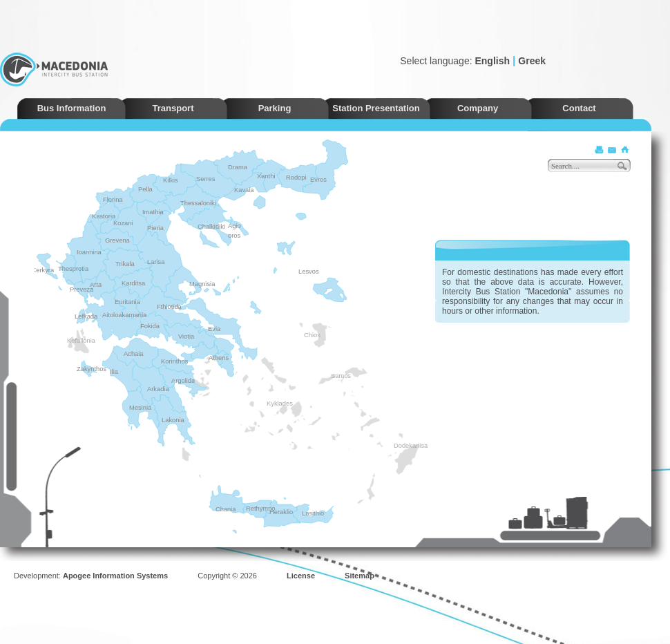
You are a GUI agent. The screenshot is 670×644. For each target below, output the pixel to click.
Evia (214, 329)
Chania (226, 509)
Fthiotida (169, 307)
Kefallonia (71, 341)
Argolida (183, 381)
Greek (532, 61)
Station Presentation (376, 108)
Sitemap (360, 576)
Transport (173, 108)
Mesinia (140, 408)
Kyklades (271, 404)
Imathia (153, 212)
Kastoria (104, 216)
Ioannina (89, 252)
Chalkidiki (211, 227)
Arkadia (158, 389)
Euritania (127, 302)
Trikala (125, 264)
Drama (238, 167)
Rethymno (261, 509)
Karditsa (133, 283)
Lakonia (173, 420)
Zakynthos (92, 369)
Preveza (82, 290)
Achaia (134, 354)
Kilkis (171, 180)
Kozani (123, 223)
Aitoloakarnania (124, 315)
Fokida (150, 326)
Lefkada (86, 316)
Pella (145, 189)
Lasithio (313, 513)
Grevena (117, 240)
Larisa (156, 262)
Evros (318, 180)
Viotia (186, 337)
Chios (308, 335)
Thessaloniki (198, 203)
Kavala (244, 190)
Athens (219, 358)
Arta (96, 285)
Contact (579, 108)
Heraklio (281, 512)
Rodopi (296, 178)
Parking (275, 108)
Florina (113, 200)
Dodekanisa (398, 446)
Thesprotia (73, 269)
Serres (205, 179)
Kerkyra (43, 270)
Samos (335, 376)
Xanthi (266, 176)
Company (478, 108)
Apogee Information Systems (115, 576)
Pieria (155, 228)
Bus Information (72, 108)
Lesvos (309, 272)
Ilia (114, 372)
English (492, 61)
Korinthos (174, 361)
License (301, 576)
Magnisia (202, 284)
